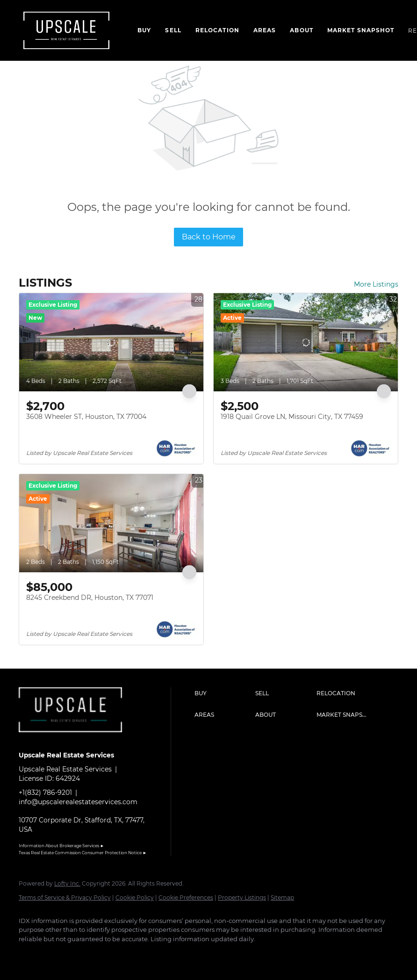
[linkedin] (57, 955)
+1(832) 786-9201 (45, 793)
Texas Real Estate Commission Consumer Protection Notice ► (83, 853)
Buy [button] (144, 30)
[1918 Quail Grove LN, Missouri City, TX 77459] (306, 342)
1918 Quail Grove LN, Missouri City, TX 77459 (292, 417)
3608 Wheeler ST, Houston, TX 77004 (86, 417)
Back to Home (209, 237)
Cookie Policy (135, 897)
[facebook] (30, 955)
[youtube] (111, 955)
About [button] (302, 30)
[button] (223, 693)
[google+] (138, 955)
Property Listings (242, 897)
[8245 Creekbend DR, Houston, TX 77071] (111, 523)
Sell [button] (173, 30)
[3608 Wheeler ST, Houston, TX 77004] (111, 342)
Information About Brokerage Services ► (61, 846)
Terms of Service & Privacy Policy (65, 897)
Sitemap (282, 897)
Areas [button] (265, 30)
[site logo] (77, 739)
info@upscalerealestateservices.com (78, 802)
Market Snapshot (361, 30)
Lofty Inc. (67, 883)
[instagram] (84, 955)
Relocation (217, 30)
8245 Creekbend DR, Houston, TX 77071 (90, 598)
